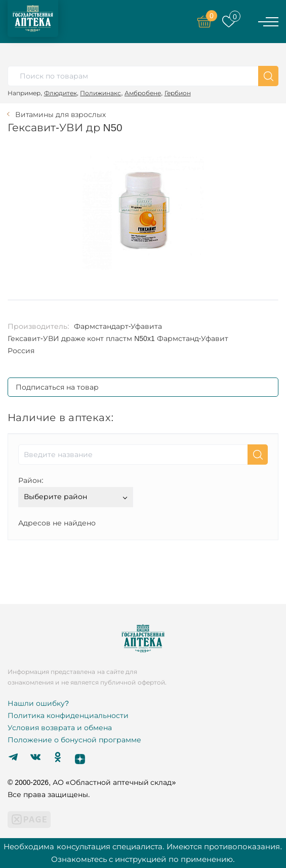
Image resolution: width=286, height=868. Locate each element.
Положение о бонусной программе (74, 740)
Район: (31, 480)
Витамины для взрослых (60, 115)
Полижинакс (100, 93)
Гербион (178, 93)
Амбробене (143, 93)
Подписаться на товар (57, 387)
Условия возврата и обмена (60, 728)
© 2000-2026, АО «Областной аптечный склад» (92, 782)
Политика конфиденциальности (68, 715)
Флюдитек (60, 93)
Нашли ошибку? (38, 703)
